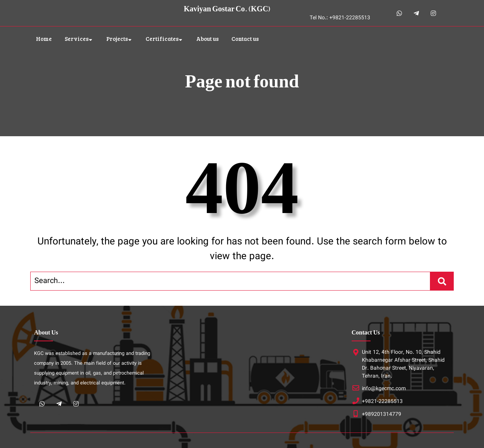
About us (207, 39)
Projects (117, 39)
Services (77, 39)
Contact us (245, 39)
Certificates (162, 39)
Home (44, 39)
